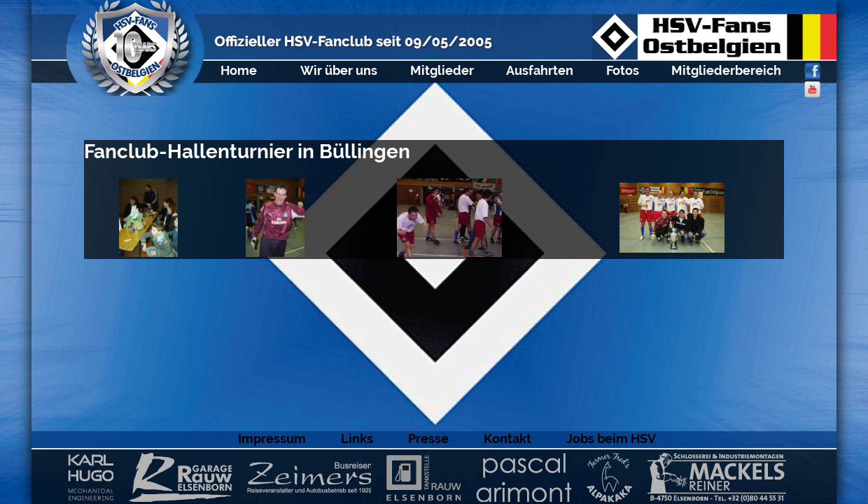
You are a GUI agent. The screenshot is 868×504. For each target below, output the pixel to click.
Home (239, 70)
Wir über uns (339, 70)
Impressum (272, 439)
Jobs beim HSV (611, 439)
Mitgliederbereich (726, 70)
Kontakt (507, 439)
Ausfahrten (540, 70)
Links (357, 439)
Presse (428, 439)
